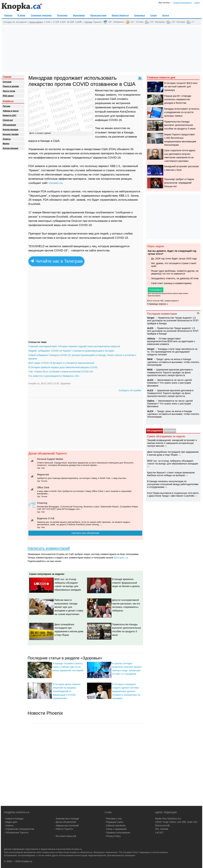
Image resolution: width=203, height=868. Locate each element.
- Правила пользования (117, 833)
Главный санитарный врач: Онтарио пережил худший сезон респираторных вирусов (74, 346)
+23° (152, 22)
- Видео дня (10, 822)
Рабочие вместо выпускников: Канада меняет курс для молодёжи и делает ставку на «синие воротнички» (69, 607)
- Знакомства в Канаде (67, 819)
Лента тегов (9, 91)
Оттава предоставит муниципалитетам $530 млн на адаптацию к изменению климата (171, 341)
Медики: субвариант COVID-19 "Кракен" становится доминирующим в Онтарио (71, 351)
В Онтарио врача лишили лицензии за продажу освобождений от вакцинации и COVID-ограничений (67, 691)
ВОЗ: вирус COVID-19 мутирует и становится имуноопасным (61, 363)
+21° (133, 22)
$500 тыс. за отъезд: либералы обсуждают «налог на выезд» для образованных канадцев (173, 462)
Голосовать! (156, 290)
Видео (6, 144)
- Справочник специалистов (19, 829)
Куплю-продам (10, 130)
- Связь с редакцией (116, 829)
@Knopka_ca (121, 558)
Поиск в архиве (11, 86)
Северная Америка (41, 15)
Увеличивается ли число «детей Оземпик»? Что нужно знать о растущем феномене (169, 383)
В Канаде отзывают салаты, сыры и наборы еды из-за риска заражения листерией (68, 667)
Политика (62, 15)
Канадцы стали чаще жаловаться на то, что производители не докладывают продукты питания (172, 352)
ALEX (150, 328)
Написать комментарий (49, 548)
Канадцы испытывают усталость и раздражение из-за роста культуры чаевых (182, 112)
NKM (150, 359)
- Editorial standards (115, 826)
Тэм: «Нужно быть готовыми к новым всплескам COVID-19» (61, 372)
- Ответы (9, 826)
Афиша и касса (11, 111)
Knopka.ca (8, 101)
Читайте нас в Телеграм (56, 261)
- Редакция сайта (114, 822)
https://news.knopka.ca (69, 852)
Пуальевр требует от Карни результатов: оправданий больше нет (179, 183)
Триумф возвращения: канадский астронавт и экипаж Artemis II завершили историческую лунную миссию (172, 443)
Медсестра (43, 474)
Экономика (79, 15)
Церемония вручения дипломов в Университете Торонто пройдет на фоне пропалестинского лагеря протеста (170, 372)
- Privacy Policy (113, 836)
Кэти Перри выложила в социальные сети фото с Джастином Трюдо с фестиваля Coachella (173, 494)
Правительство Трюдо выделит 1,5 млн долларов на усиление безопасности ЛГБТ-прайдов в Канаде (173, 321)
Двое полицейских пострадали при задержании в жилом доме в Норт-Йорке (173, 453)
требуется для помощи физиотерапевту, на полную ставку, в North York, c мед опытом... (82, 478)
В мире (21, 15)
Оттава (139, 22)
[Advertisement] (101, 49)
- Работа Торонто (64, 829)
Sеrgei (151, 318)
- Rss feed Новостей (65, 836)
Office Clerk (43, 487)
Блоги (166, 15)
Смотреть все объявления (85, 533)
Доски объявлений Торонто (48, 453)
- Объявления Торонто (16, 833)
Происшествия (98, 15)
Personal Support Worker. (50, 459)
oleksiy (151, 339)
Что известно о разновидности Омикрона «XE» (54, 376)
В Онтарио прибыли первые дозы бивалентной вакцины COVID (63, 367)
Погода (88, 22)
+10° (173, 22)
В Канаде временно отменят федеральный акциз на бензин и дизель (126, 583)
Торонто (97, 22)
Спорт (154, 15)
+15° (110, 22)
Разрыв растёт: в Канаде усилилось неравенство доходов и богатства (178, 99)
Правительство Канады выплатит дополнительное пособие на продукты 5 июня (180, 125)
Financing (42, 503)
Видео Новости (120, 15)
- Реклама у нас (113, 819)
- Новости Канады (14, 819)
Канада (8, 15)
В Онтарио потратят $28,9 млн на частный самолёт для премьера (181, 87)
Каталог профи (11, 134)
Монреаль (119, 22)
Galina (151, 401)
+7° (193, 22)
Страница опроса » (158, 304)
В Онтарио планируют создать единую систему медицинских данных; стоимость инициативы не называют (126, 691)
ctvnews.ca (55, 183)
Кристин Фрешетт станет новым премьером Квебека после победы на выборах (171, 474)
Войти (197, 3)
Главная (7, 77)
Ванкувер (160, 22)
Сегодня (7, 82)
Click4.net (8, 120)
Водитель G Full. (46, 518)
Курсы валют (36, 22)
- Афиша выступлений (67, 826)
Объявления (9, 125)
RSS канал (8, 96)
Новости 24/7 (10, 115)
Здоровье (140, 15)
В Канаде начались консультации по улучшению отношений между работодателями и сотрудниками (173, 484)
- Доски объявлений (65, 822)
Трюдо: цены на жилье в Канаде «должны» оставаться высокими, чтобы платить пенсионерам (173, 362)
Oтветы (7, 139)
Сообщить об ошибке (130, 390)
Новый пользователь (183, 3)
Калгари (181, 22)
